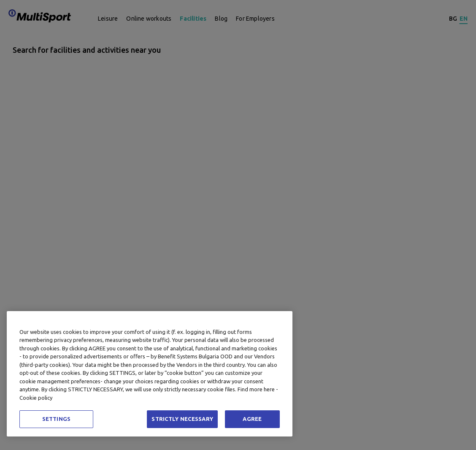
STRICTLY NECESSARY (182, 419)
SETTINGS (56, 419)
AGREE (252, 419)
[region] (150, 374)
